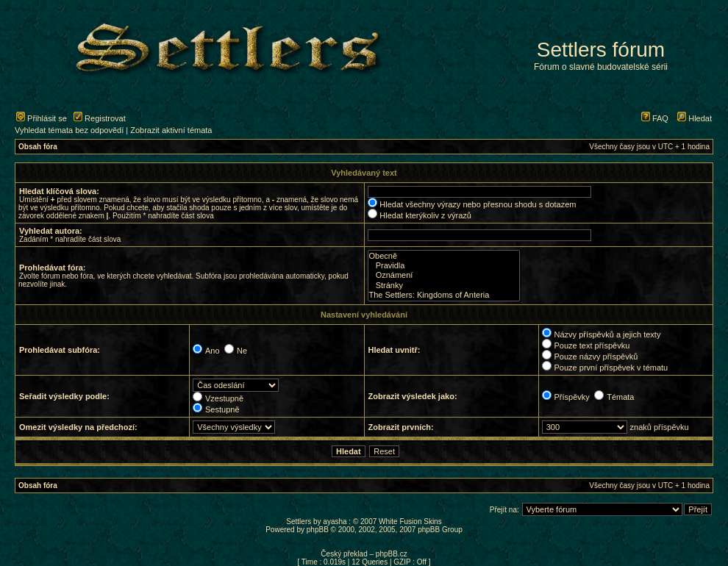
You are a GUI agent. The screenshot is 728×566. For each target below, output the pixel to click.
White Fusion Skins (410, 522)
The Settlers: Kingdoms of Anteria (444, 295)
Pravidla (444, 266)
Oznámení (444, 275)
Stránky (444, 286)
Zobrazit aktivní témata (171, 130)
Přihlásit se (42, 118)
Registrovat (100, 118)
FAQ (655, 118)
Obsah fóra (38, 147)
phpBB (318, 530)
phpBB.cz (392, 554)
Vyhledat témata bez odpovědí (69, 130)
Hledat (695, 118)
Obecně (444, 256)
